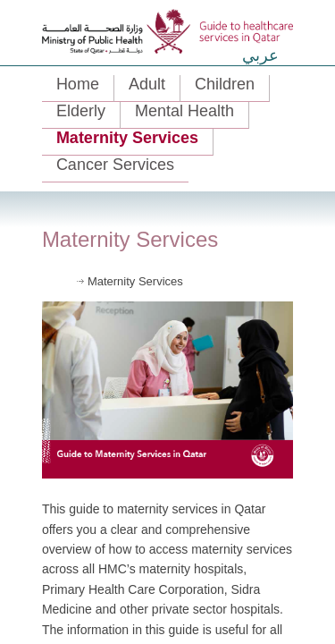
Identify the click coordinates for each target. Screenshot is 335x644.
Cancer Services (115, 165)
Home (78, 84)
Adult (147, 84)
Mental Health (184, 111)
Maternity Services (127, 138)
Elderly (81, 111)
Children (225, 84)
